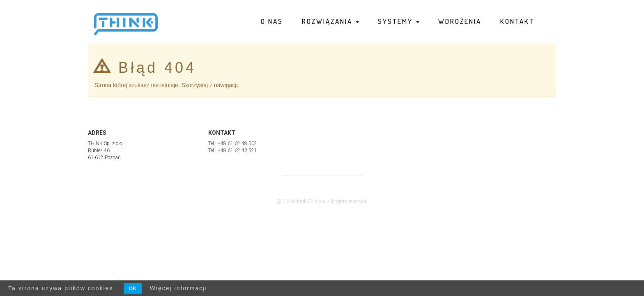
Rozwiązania (330, 21)
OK (133, 288)
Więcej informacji (179, 288)
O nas (272, 21)
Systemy (399, 21)
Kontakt (517, 21)
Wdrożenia (460, 21)
